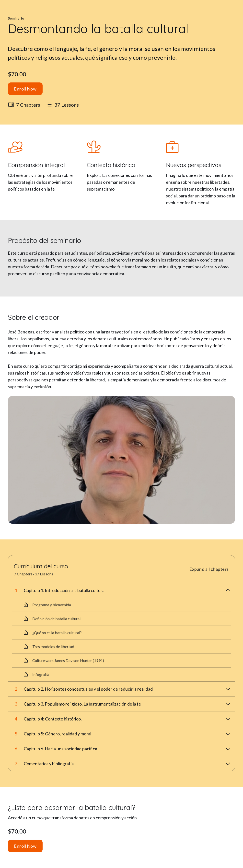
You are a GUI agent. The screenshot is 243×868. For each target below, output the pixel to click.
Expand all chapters (209, 569)
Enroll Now (25, 89)
